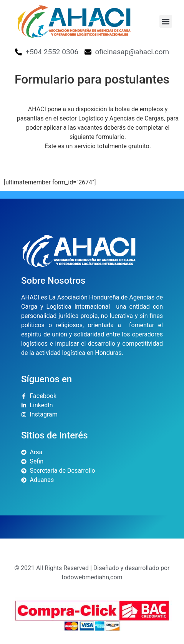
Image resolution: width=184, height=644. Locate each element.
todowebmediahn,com (92, 577)
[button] (166, 21)
